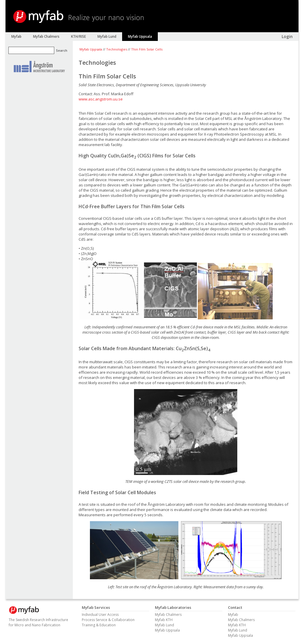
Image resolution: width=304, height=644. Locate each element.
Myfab (233, 615)
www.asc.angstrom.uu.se (101, 99)
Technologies (117, 49)
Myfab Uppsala (91, 49)
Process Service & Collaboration (108, 620)
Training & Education (99, 625)
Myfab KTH (164, 620)
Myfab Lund (164, 625)
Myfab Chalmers (168, 615)
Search (62, 50)
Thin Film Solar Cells (147, 49)
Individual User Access (100, 615)
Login (287, 36)
